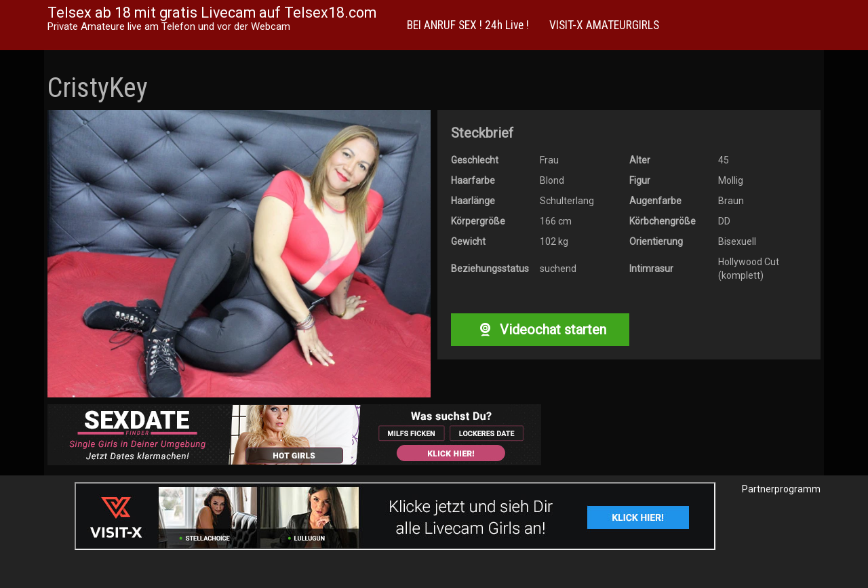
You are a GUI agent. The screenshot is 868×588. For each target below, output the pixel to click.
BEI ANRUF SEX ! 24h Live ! (468, 25)
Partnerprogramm (781, 489)
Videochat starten (540, 330)
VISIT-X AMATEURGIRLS (604, 25)
